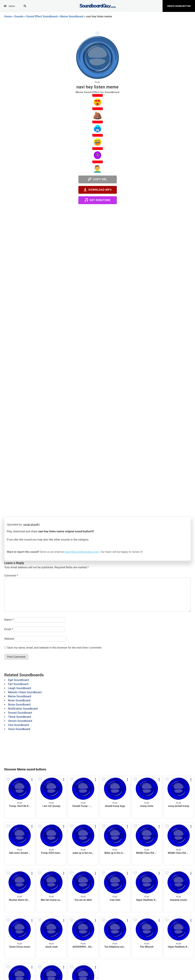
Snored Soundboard (20, 713)
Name (9, 620)
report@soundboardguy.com (82, 552)
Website (9, 639)
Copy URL (97, 179)
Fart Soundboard (18, 684)
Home (8, 16)
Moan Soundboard (19, 700)
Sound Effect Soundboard (42, 16)
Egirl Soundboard (18, 680)
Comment (11, 576)
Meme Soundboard (72, 16)
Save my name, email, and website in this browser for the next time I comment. (55, 648)
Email (9, 629)
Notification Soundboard (23, 709)
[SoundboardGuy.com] (98, 6)
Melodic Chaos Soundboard (25, 692)
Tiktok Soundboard (19, 717)
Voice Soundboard (19, 729)
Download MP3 (98, 190)
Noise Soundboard (19, 705)
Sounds (19, 16)
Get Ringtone (97, 200)
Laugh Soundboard (19, 688)
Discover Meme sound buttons (25, 769)
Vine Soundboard (18, 725)
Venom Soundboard (20, 721)
